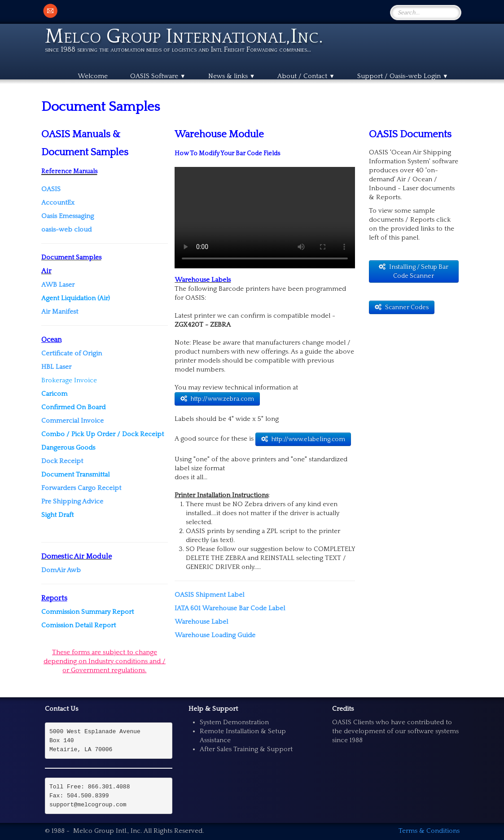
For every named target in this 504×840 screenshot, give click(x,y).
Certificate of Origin (72, 353)
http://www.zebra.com (217, 399)
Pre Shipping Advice (72, 501)
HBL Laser (56, 367)
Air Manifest (60, 312)
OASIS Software (158, 76)
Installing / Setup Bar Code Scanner (414, 271)
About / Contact (306, 76)
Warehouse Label (201, 622)
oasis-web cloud (67, 230)
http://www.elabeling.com (303, 439)
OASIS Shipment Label (209, 595)
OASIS (51, 189)
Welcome (93, 76)
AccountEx (58, 203)
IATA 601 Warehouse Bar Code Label (230, 608)
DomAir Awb (61, 570)
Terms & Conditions (429, 831)
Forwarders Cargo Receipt (81, 488)
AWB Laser (58, 285)
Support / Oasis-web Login (403, 76)
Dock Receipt (62, 461)
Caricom (54, 394)
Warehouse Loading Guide (215, 635)
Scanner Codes (402, 307)
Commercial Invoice (72, 421)
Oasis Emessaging (68, 216)
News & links (232, 76)
